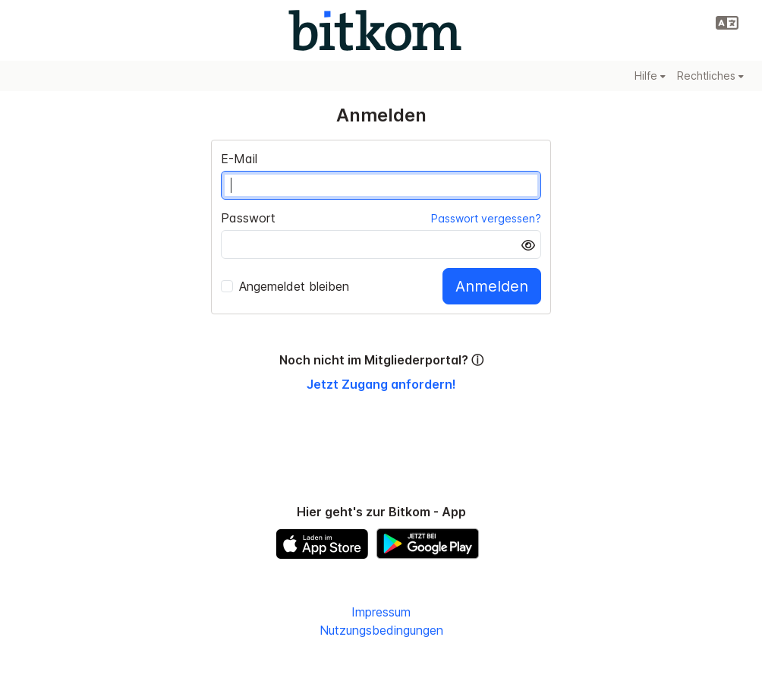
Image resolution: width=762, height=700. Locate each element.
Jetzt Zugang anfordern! (381, 384)
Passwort (248, 218)
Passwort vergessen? (486, 218)
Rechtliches (710, 76)
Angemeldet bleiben (285, 286)
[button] (727, 23)
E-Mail (239, 159)
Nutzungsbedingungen (381, 630)
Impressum (381, 612)
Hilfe (650, 76)
